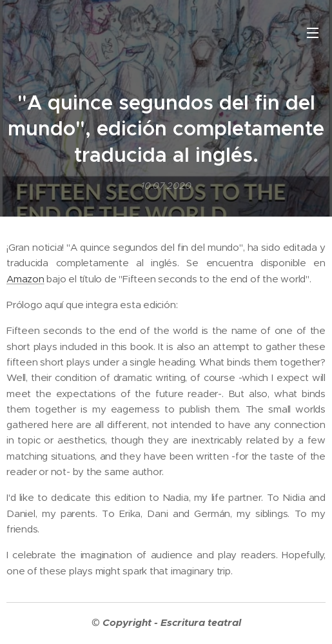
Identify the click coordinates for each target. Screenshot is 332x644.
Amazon (25, 279)
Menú (313, 33)
